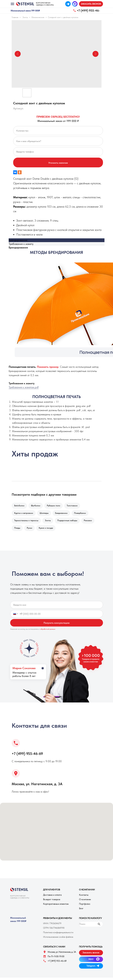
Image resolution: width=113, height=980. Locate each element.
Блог (81, 911)
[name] (57, 607)
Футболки (37, 506)
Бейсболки (20, 506)
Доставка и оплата (52, 897)
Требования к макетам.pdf (24, 387)
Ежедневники (63, 514)
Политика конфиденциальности (58, 935)
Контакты (84, 897)
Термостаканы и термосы (27, 522)
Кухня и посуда (47, 530)
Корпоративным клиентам (56, 906)
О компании (85, 902)
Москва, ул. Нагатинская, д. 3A (37, 786)
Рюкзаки (90, 522)
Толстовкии (74, 506)
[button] (91, 4)
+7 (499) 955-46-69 (27, 756)
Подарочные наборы (69, 522)
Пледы (18, 530)
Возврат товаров (52, 902)
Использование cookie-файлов (58, 939)
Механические (38, 17)
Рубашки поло (55, 506)
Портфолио (85, 906)
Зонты (25, 17)
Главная (15, 17)
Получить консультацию (57, 625)
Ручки (30, 530)
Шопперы (45, 514)
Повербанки (82, 514)
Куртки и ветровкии (24, 514)
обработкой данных (48, 631)
